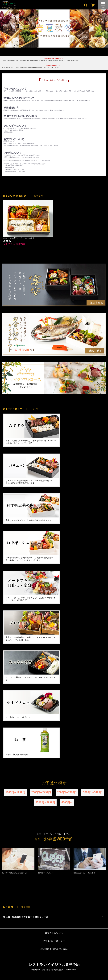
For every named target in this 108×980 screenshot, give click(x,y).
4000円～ (67, 802)
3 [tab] (56, 53)
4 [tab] (61, 53)
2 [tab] (52, 53)
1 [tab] (47, 53)
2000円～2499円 (41, 792)
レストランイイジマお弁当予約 (54, 965)
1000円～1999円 (15, 792)
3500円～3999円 (45, 802)
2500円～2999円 (67, 792)
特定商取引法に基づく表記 (54, 949)
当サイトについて (54, 933)
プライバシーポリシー (54, 941)
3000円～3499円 (93, 792)
